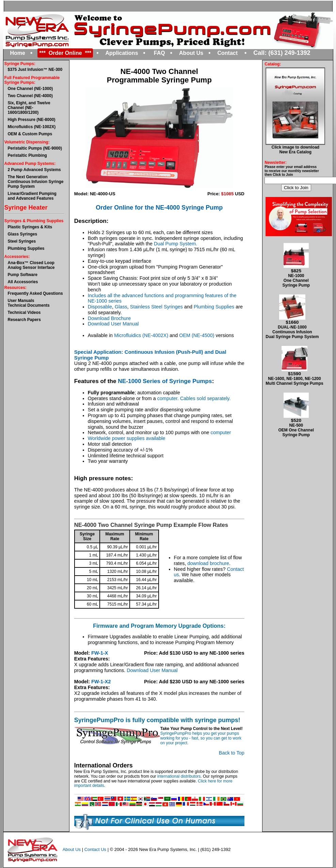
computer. (169, 398)
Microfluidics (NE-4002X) (141, 335)
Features (86, 381)
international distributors (179, 776)
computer (221, 432)
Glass (121, 307)
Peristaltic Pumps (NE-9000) (35, 148)
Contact (227, 53)
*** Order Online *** (65, 53)
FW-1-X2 (101, 682)
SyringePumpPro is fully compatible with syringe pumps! (157, 720)
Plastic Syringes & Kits (30, 227)
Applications (122, 53)
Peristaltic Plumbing (27, 155)
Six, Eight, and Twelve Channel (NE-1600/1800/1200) (29, 108)
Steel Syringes (22, 241)
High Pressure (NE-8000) (32, 120)
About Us (191, 53)
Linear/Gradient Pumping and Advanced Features (32, 196)
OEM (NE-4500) (197, 335)
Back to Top (232, 753)
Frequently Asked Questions (35, 293)
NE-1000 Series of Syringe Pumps (165, 381)
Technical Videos (24, 313)
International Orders (103, 765)
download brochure (208, 563)
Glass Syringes (23, 234)
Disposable (100, 307)
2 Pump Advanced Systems (34, 170)
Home (18, 53)
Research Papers (24, 320)
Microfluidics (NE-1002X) (32, 127)
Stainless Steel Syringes (156, 307)
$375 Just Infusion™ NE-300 (35, 70)
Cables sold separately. (205, 398)
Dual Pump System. (175, 244)
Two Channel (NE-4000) (30, 96)
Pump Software (23, 275)
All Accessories (23, 282)
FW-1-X (100, 653)
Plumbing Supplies (26, 248)
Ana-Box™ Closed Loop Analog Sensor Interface (31, 265)
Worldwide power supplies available (127, 438)
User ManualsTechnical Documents (29, 303)
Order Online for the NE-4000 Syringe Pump (159, 208)
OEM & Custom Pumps (30, 134)
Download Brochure (109, 318)
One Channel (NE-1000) (30, 89)
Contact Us (95, 849)
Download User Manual (113, 324)
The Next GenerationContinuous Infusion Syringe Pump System (36, 182)
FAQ (159, 53)
